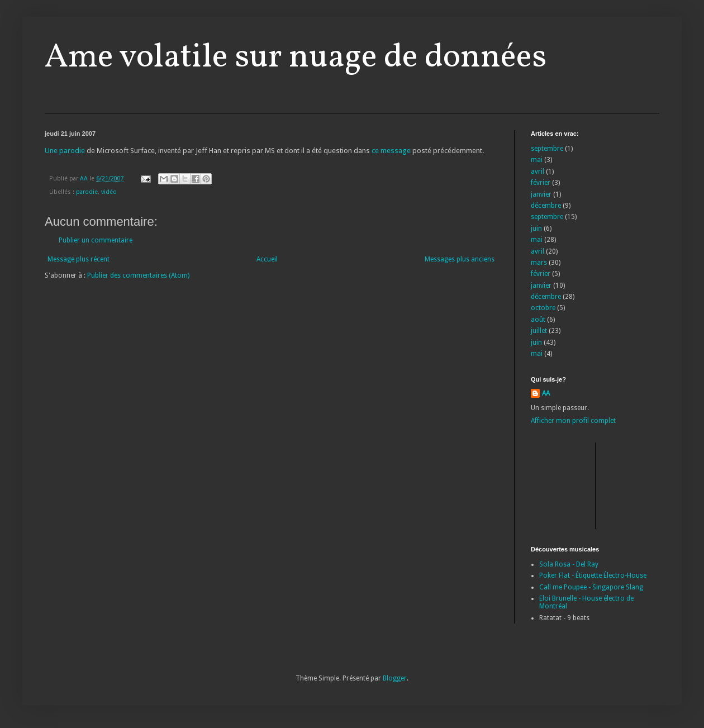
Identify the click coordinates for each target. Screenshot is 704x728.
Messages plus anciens (460, 259)
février (541, 183)
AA (546, 393)
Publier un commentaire (96, 240)
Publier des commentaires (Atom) (138, 275)
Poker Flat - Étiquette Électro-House (593, 575)
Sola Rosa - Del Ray (569, 564)
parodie (87, 192)
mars (539, 263)
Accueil (267, 259)
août (538, 320)
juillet (539, 331)
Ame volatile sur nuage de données (296, 58)
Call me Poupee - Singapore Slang (591, 587)
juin (536, 229)
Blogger (395, 678)
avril (537, 172)
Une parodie (65, 151)
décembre (546, 206)
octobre (543, 308)
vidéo (109, 192)
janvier (541, 194)
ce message (391, 151)
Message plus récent (79, 259)
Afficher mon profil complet (573, 421)
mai (537, 160)
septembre (547, 149)
